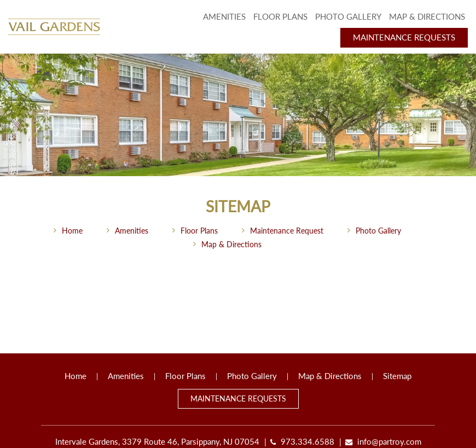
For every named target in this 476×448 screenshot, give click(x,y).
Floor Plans (280, 17)
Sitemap (397, 376)
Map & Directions (427, 17)
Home (72, 231)
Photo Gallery (348, 17)
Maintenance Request (287, 231)
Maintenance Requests (404, 37)
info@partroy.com (389, 442)
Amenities (224, 17)
